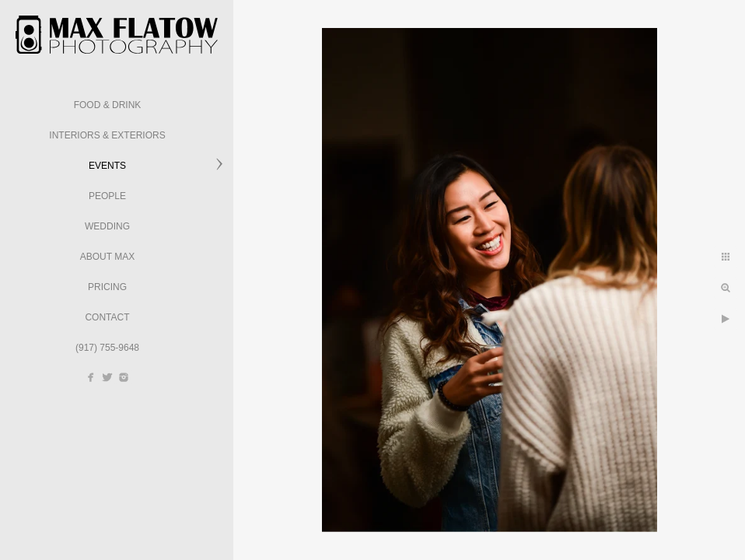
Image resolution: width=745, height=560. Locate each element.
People (107, 196)
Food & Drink (108, 105)
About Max (107, 257)
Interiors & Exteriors (107, 135)
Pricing (107, 287)
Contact (107, 317)
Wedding (107, 226)
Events (107, 166)
